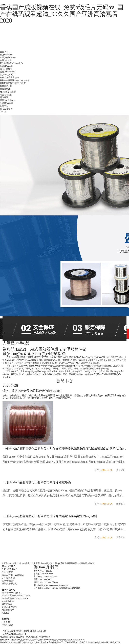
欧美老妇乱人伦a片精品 (36, 642)
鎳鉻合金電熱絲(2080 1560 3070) (14, 80)
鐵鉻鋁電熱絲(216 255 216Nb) (13, 83)
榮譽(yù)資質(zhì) (8, 72)
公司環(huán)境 (7, 66)
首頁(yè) (4, 52)
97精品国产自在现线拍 (86, 642)
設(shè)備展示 (6, 69)
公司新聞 (6, 622)
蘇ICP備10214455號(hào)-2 (14, 634)
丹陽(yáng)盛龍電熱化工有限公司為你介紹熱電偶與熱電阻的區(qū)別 (51, 516)
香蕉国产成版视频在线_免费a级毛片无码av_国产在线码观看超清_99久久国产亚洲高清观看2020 (62, 14)
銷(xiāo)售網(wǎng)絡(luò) (11, 63)
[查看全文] (120, 470)
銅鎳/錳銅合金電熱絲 (9, 77)
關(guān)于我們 (7, 55)
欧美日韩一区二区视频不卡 (108, 642)
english (3, 112)
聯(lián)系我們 (6, 109)
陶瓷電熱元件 (6, 95)
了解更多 (7, 377)
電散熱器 (4, 97)
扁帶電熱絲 (5, 89)
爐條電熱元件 (6, 86)
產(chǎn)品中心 (7, 75)
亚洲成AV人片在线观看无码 (12, 642)
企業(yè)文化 (6, 60)
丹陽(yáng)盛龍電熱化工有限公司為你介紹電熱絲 (38, 482)
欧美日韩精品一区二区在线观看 (61, 642)
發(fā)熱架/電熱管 (8, 92)
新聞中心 (4, 106)
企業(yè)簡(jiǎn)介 (8, 57)
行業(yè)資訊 (7, 625)
